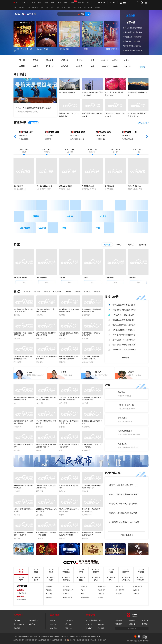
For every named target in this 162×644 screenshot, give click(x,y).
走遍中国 (39, 538)
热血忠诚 (62, 491)
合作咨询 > (132, 628)
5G (85, 8)
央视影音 (53, 624)
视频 (46, 3)
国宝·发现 (37, 292)
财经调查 (68, 292)
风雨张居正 (122, 444)
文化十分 (127, 66)
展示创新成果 (110, 186)
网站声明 (17, 628)
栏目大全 (63, 60)
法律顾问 (101, 624)
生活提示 (119, 594)
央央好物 (97, 8)
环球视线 (39, 362)
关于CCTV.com (19, 624)
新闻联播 (62, 315)
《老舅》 (85, 277)
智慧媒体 (119, 624)
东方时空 (77, 292)
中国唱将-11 (100, 139)
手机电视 (69, 624)
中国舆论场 (57, 292)
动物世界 (136, 590)
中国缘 (115, 60)
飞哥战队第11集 (128, 139)
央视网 (53, 620)
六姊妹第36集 (24, 139)
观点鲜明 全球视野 (66, 186)
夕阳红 (39, 450)
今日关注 (39, 339)
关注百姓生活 (18, 186)
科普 (58, 8)
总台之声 (17, 620)
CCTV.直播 (98, 3)
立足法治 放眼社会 (134, 186)
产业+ (90, 8)
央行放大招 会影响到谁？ (68, 92)
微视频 (36, 216)
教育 (66, 3)
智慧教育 (145, 624)
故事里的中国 (138, 586)
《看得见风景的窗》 (21, 277)
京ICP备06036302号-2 (32, 640)
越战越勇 (97, 292)
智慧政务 (132, 624)
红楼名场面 (122, 418)
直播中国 (80, 3)
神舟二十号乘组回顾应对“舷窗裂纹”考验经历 (33, 108)
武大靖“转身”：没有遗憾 (131, 41)
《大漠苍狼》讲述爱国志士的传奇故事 (124, 522)
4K (88, 3)
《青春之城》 (110, 277)
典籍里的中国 (68, 597)
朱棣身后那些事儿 (125, 431)
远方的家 (85, 403)
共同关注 (85, 538)
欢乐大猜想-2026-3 (77, 139)
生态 (28, 8)
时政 (24, 3)
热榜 (82, 14)
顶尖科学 (85, 491)
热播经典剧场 (126, 535)
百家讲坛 (62, 427)
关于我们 (119, 621)
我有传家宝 (102, 590)
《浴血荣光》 (132, 277)
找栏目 (103, 216)
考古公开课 (63, 403)
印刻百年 (121, 392)
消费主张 (62, 339)
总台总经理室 (33, 620)
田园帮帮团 (17, 427)
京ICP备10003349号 (45, 640)
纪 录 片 (48, 66)
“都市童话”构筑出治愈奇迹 (132, 46)
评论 (40, 3)
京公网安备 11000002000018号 (78, 640)
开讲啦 (83, 590)
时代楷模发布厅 (68, 590)
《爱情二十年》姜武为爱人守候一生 (123, 485)
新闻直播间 (86, 315)
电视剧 (20, 66)
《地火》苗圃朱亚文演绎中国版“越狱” (123, 494)
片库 (17, 245)
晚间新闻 (84, 586)
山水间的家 (25, 228)
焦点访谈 (66, 586)
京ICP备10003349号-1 (59, 640)
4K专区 (78, 66)
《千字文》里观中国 (126, 405)
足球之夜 (39, 515)
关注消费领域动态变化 (44, 186)
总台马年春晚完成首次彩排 (133, 28)
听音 (91, 60)
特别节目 (63, 66)
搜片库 (70, 216)
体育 (59, 3)
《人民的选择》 (43, 49)
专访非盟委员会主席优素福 (133, 32)
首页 (16, 3)
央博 (42, 8)
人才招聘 (101, 628)
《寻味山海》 (64, 49)
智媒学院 (132, 621)
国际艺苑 (101, 594)
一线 (98, 228)
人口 (15, 403)
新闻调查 (48, 139)
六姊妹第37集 (21, 600)
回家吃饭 (39, 427)
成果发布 (145, 621)
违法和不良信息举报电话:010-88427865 (88, 636)
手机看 (142, 67)
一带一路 (35, 8)
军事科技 (47, 292)
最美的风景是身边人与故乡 (133, 50)
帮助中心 (69, 628)
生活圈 (100, 597)
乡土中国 (39, 403)
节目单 (34, 60)
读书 (61, 450)
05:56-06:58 (75, 135)
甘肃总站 (39, 315)
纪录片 (131, 245)
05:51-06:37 (126, 135)
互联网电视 (69, 620)
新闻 (33, 3)
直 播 (20, 60)
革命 (47, 282)
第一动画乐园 (120, 590)
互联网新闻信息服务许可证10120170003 (26, 636)
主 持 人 (78, 60)
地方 (15, 8)
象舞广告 (32, 624)
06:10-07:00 (23, 135)
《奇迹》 (85, 49)
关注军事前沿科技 (88, 186)
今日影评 (17, 450)
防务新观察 (17, 362)
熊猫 (72, 3)
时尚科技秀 (86, 450)
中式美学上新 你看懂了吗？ (133, 37)
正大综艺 (66, 594)
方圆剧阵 (105, 66)
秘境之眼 (49, 597)
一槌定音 (17, 491)
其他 (24, 282)
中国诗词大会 (85, 597)
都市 (70, 282)
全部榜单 (126, 358)
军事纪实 (62, 362)
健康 (63, 8)
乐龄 (69, 8)
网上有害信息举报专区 (94, 620)
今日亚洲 (27, 292)
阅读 (74, 8)
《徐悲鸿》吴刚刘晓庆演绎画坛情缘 (123, 513)
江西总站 (17, 315)
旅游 (53, 8)
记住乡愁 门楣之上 (89, 362)
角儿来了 (127, 60)
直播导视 (20, 123)
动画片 (34, 66)
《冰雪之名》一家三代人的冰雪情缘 (123, 504)
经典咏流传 (102, 586)
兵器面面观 (86, 427)
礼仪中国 (42, 228)
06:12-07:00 (49, 135)
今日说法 (49, 590)
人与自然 (49, 594)
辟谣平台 (89, 624)
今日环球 (87, 292)
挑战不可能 (119, 586)
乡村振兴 (22, 8)
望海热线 (89, 628)
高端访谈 (105, 60)
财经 (53, 3)
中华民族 (136, 594)
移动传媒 (53, 628)
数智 (80, 8)
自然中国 (85, 339)
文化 (47, 8)
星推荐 (115, 66)
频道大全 (48, 60)
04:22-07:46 (100, 135)
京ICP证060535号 (19, 640)
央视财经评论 (87, 515)
